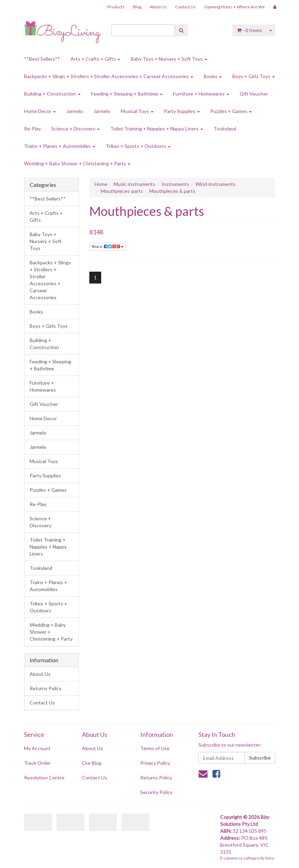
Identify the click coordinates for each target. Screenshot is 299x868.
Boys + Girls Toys (254, 76)
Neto (270, 858)
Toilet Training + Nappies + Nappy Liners (157, 129)
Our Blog (92, 763)
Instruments (175, 184)
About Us (158, 7)
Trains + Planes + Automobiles (60, 146)
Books (213, 76)
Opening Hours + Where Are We (234, 7)
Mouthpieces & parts (172, 191)
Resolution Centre (44, 778)
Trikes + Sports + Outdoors (138, 146)
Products (116, 7)
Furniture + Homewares (201, 94)
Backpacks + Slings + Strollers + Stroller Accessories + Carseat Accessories (109, 76)
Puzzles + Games (231, 111)
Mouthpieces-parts (122, 191)
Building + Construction (52, 94)
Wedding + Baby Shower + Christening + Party (77, 163)
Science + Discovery (76, 129)
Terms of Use (155, 748)
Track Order (37, 763)
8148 (96, 232)
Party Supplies (182, 111)
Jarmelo (75, 111)
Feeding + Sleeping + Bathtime (127, 94)
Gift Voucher (254, 94)
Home (101, 184)
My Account (37, 748)
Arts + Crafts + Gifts (95, 59)
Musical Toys (137, 111)
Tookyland (225, 129)
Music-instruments (134, 184)
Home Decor (40, 111)
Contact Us (185, 7)
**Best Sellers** (42, 59)
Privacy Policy (155, 763)
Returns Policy (46, 688)
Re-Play (32, 129)
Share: (107, 246)
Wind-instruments (215, 184)
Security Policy (156, 792)
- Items (249, 30)
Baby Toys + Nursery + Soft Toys (169, 59)
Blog (137, 7)
